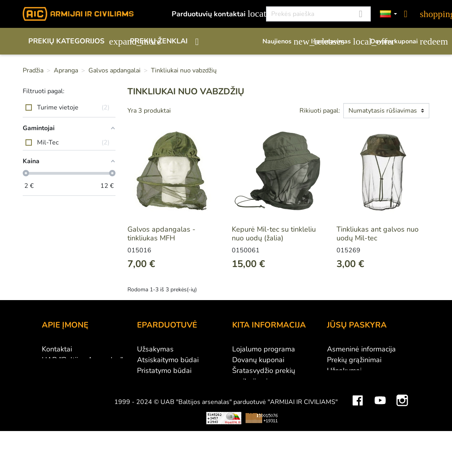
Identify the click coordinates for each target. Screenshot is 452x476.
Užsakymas (155, 349)
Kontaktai (57, 349)
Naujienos (283, 41)
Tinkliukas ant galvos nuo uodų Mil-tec (378, 234)
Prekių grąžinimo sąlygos (177, 381)
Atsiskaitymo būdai (168, 360)
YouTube (380, 445)
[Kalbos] (389, 14)
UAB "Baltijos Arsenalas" (82, 360)
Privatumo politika (166, 392)
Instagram (402, 445)
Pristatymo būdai (164, 371)
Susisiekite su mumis (170, 403)
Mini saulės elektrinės (355, 468)
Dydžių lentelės (257, 414)
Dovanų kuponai (400, 41)
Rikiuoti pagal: (320, 111)
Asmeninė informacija (361, 349)
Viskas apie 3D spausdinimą (113, 468)
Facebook (358, 445)
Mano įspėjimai (351, 414)
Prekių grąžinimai (354, 360)
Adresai (339, 392)
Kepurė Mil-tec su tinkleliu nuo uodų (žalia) (274, 234)
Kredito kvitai (348, 381)
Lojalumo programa (264, 349)
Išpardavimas (337, 41)
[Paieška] (318, 14)
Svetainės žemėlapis (265, 424)
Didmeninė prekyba (73, 371)
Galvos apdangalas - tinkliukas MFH (161, 234)
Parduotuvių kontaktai (214, 14)
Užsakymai (344, 371)
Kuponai (340, 403)
